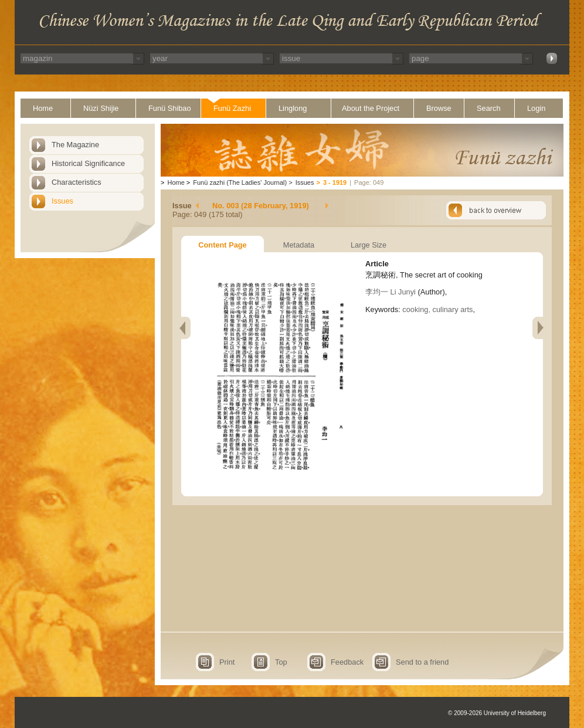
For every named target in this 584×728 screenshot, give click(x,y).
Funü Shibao (170, 108)
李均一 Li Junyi (391, 292)
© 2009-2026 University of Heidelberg (497, 713)
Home (43, 108)
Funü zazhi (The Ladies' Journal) (240, 182)
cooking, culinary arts (437, 309)
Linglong (293, 108)
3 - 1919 (335, 182)
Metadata (299, 245)
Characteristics (77, 182)
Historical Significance (88, 163)
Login (536, 108)
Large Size (369, 245)
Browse (439, 108)
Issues (62, 201)
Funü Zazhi (232, 108)
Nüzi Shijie (101, 108)
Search (489, 108)
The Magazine (75, 145)
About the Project (371, 108)
